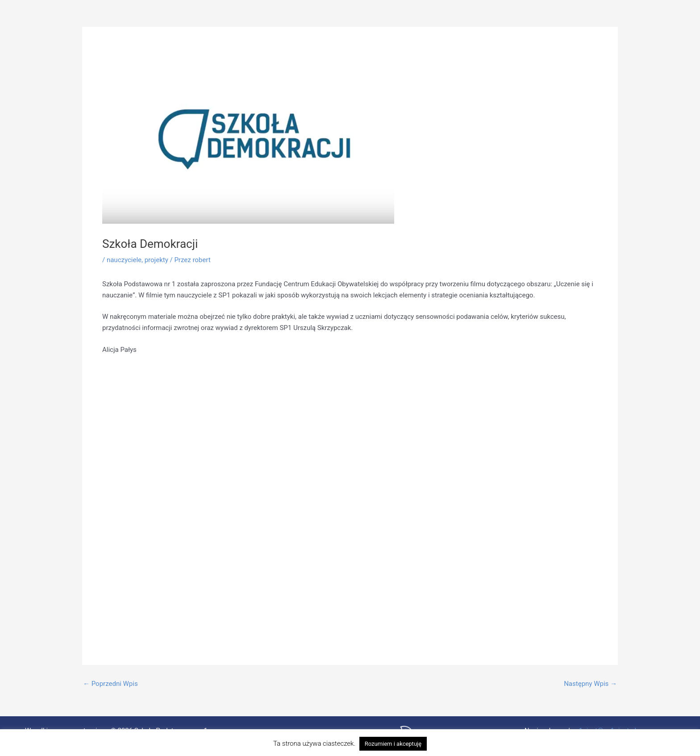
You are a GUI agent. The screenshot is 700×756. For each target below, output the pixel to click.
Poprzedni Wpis (110, 684)
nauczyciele (124, 260)
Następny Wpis (590, 684)
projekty (156, 260)
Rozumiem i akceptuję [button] (393, 744)
